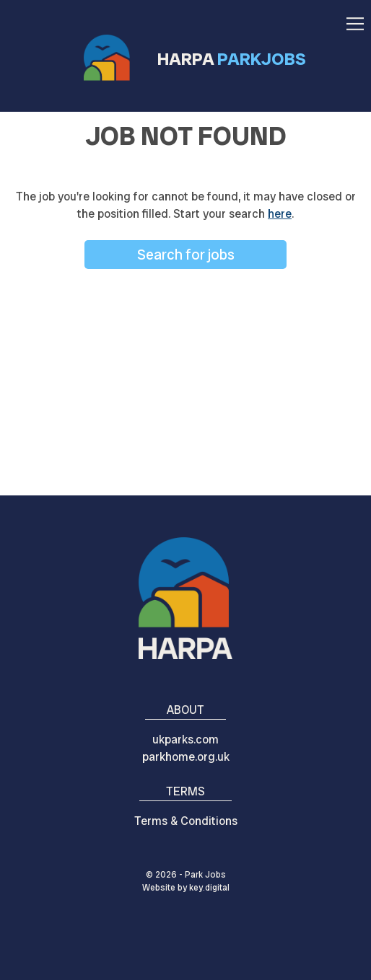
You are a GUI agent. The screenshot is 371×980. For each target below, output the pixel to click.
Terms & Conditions (186, 821)
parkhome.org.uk (186, 757)
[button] (355, 19)
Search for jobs (186, 255)
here (280, 214)
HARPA (232, 59)
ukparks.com (185, 740)
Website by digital (186, 888)
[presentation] (185, 947)
